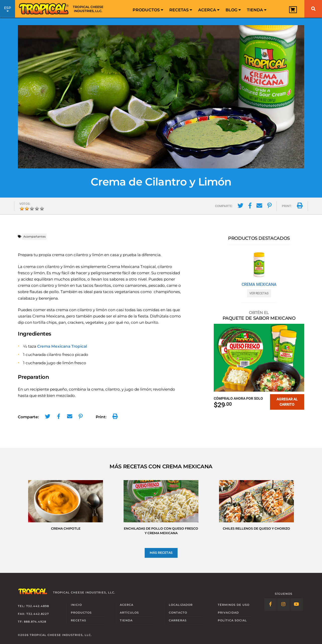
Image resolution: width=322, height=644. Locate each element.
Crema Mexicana (259, 285)
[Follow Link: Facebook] (271, 605)
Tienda (257, 10)
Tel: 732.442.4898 (33, 606)
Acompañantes (34, 237)
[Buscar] (313, 9)
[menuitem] (148, 9)
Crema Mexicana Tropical (62, 346)
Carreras (178, 620)
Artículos (129, 613)
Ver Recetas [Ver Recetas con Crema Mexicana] (259, 293)
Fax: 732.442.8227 (33, 614)
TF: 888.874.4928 (32, 622)
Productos (148, 10)
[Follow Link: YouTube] (297, 605)
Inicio (76, 605)
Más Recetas (161, 553)
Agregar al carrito (287, 402)
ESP (8, 10)
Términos (234, 605)
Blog (233, 10)
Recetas (181, 10)
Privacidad (228, 613)
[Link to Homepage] (63, 9)
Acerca (209, 10)
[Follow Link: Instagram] (284, 605)
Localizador (181, 605)
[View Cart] (293, 10)
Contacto (178, 613)
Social (232, 620)
